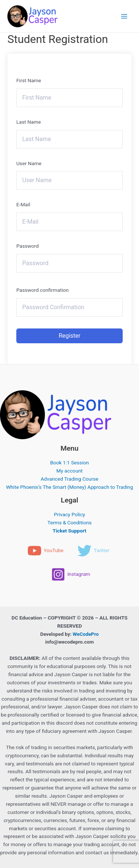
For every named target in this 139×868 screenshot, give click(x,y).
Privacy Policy (69, 514)
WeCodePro (86, 634)
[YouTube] (45, 551)
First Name (29, 80)
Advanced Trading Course (70, 479)
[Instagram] (71, 574)
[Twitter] (93, 551)
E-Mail (23, 204)
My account (69, 471)
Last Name (29, 122)
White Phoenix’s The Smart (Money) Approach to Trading (69, 487)
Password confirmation (42, 290)
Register (69, 336)
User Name (29, 163)
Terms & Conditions (69, 523)
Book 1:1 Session (69, 463)
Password (27, 246)
